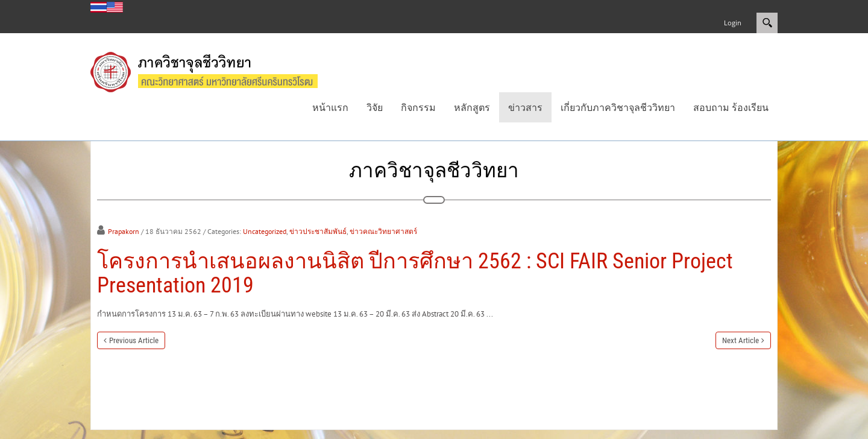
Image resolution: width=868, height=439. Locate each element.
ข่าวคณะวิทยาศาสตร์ (383, 231)
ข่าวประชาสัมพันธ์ (318, 231)
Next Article (741, 340)
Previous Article (134, 340)
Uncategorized (265, 231)
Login (733, 23)
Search (767, 23)
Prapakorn (124, 231)
